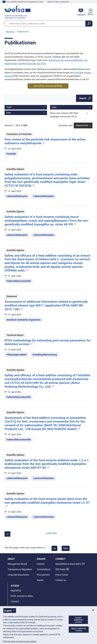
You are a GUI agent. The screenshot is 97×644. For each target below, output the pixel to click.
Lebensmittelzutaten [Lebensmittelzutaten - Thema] (44, 196)
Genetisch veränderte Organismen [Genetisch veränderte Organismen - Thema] (24, 320)
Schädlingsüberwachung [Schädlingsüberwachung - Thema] (45, 355)
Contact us (61, 580)
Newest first (82, 125)
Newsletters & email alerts (68, 564)
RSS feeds (60, 569)
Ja (54, 548)
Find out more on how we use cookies (20, 641)
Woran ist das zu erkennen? (59, 2)
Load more (51, 533)
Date (9, 113)
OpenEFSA (16, 591)
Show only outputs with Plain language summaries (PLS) (64, 115)
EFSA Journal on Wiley (22, 596)
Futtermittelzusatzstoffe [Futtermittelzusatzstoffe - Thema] (19, 281)
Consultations (44, 569)
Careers (41, 564)
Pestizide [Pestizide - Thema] (11, 154)
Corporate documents (18, 575)
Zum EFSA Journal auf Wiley (48, 86)
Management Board (17, 564)
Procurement (43, 575)
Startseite (10, 32)
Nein (66, 548)
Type (54, 107)
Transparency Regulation (20, 569)
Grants (40, 580)
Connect (15, 601)
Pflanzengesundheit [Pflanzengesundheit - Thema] (16, 355)
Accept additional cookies (78, 620)
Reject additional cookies (79, 630)
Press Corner (62, 575)
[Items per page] (7, 534)
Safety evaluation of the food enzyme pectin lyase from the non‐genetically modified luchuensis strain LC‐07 (47, 502)
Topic (9, 107)
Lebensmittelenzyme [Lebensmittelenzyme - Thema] (17, 196)
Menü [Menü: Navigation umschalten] (90, 14)
